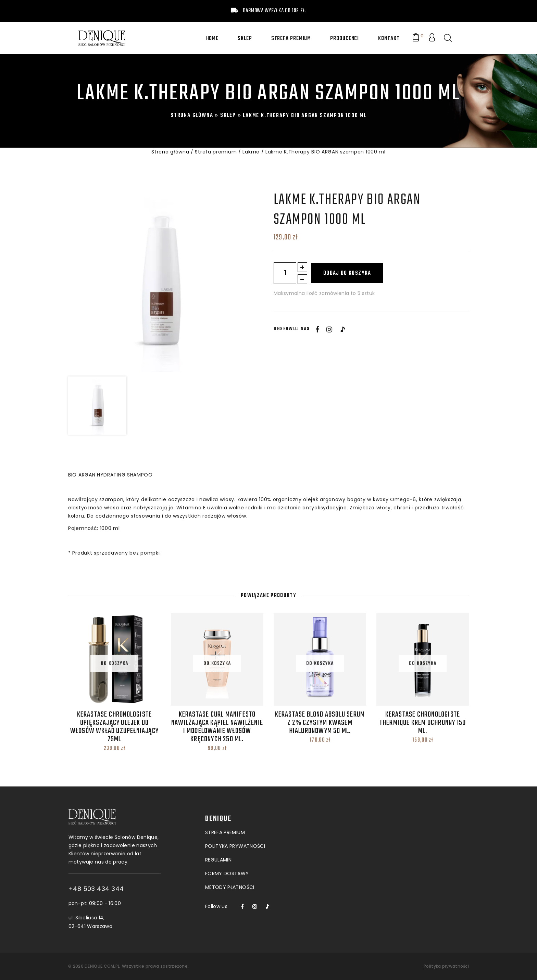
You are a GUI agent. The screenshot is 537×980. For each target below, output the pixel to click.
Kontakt (389, 39)
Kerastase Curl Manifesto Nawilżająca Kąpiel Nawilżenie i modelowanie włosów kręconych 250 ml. (217, 727)
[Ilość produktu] (285, 273)
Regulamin (218, 814)
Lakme (251, 152)
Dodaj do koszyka (347, 273)
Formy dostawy (227, 827)
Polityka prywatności (446, 966)
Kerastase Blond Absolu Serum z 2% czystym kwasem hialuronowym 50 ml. (320, 723)
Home (213, 39)
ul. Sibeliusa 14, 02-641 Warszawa (129, 922)
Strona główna (192, 115)
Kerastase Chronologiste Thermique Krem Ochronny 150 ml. (423, 723)
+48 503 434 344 (135, 889)
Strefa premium (291, 39)
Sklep (245, 39)
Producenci (345, 39)
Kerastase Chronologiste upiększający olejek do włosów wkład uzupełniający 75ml (114, 727)
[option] (159, 281)
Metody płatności (230, 841)
